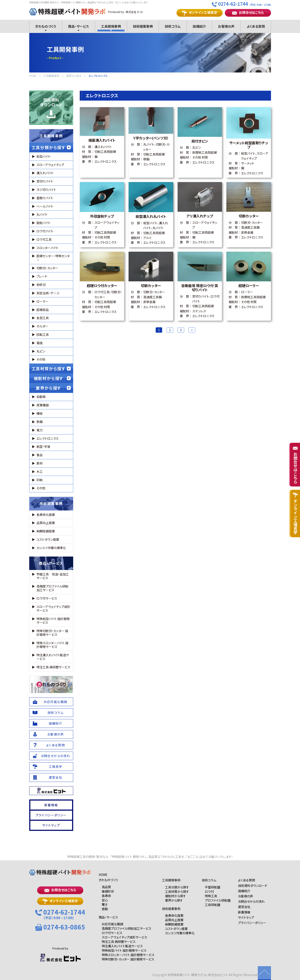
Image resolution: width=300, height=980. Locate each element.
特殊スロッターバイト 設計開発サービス (52, 645)
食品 (40, 455)
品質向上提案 (46, 523)
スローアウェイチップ (50, 165)
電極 (40, 343)
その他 (41, 359)
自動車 (41, 397)
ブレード (42, 276)
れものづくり (51, 684)
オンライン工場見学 (199, 13)
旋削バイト (44, 223)
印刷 (40, 480)
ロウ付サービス (47, 598)
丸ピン (41, 351)
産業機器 (43, 405)
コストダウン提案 (48, 539)
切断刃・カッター (47, 268)
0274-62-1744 (241, 4)
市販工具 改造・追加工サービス (53, 576)
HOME (33, 76)
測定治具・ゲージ (48, 293)
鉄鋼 (40, 422)
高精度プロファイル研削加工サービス (52, 588)
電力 (40, 430)
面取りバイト (45, 198)
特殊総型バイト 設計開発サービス (53, 621)
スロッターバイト (47, 248)
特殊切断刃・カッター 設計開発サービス (52, 633)
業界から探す (74, 76)
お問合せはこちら (248, 13)
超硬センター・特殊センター (53, 258)
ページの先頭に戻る (264, 973)
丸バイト (42, 214)
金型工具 (43, 318)
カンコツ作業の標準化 (51, 548)
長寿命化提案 (46, 515)
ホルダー (42, 326)
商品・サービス (51, 563)
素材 (40, 463)
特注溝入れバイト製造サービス (53, 657)
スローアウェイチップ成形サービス (53, 608)
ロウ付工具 (44, 239)
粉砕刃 (41, 285)
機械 (40, 413)
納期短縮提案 (46, 531)
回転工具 (43, 335)
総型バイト (44, 156)
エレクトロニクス (98, 76)
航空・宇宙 (43, 447)
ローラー (42, 301)
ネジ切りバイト (46, 190)
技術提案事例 (51, 503)
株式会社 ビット (135, 12)
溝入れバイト (45, 173)
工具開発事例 (51, 76)
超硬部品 (43, 310)
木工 (40, 472)
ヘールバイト (45, 206)
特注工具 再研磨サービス (53, 667)
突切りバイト (45, 181)
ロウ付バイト (45, 231)
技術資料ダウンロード (51, 108)
